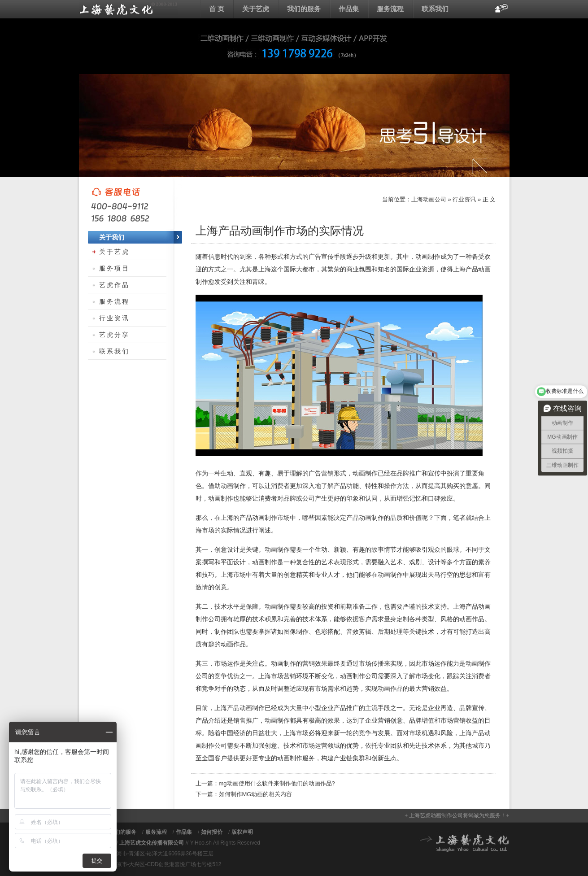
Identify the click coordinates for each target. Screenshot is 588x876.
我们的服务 (304, 9)
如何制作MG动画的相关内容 (256, 794)
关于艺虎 (256, 9)
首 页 (217, 9)
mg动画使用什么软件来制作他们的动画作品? (277, 783)
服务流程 (390, 9)
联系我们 (435, 9)
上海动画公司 (128, 9)
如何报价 (212, 832)
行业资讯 (464, 199)
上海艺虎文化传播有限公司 (152, 843)
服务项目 (114, 268)
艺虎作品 (114, 285)
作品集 (349, 9)
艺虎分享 (114, 335)
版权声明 (242, 832)
